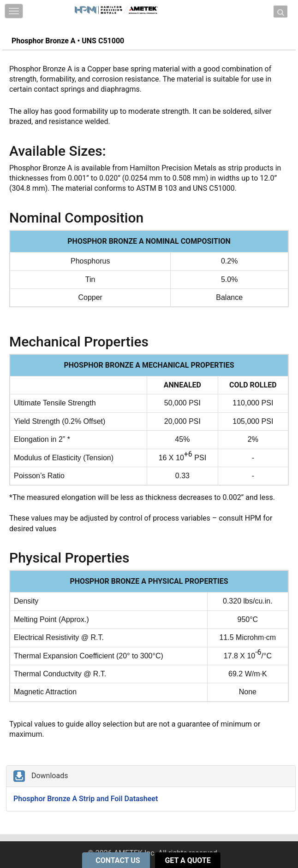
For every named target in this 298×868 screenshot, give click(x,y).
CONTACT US (119, 860)
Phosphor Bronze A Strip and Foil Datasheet (86, 799)
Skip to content (125, 6)
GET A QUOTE (188, 860)
